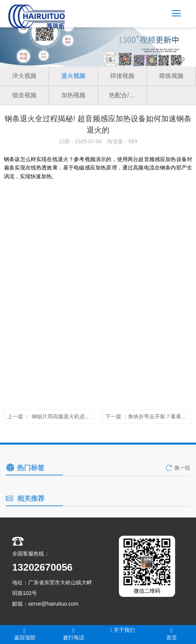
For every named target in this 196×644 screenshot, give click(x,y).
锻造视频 (24, 95)
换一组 (182, 471)
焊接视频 (122, 76)
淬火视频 (24, 76)
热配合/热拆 (125, 95)
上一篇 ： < (51, 416)
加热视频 (73, 95)
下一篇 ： (149, 416)
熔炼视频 (171, 76)
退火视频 (73, 76)
